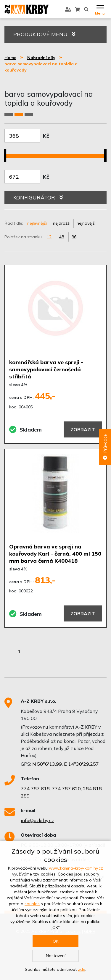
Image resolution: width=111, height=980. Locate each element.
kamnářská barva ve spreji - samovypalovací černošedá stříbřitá (46, 369)
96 (74, 237)
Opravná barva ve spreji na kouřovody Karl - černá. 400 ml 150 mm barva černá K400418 (55, 554)
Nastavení (56, 956)
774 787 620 (66, 789)
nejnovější (86, 223)
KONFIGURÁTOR (38, 198)
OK (55, 941)
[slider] (7, 152)
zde (82, 969)
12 (49, 237)
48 (62, 237)
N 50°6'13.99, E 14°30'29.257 (66, 764)
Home (10, 58)
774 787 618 (35, 789)
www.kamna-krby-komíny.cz (76, 868)
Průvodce (105, 447)
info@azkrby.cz (37, 820)
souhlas (32, 904)
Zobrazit (83, 429)
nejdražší (62, 223)
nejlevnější (37, 223)
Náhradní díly (41, 58)
